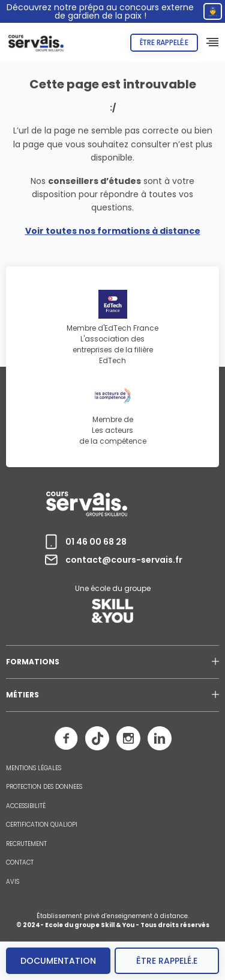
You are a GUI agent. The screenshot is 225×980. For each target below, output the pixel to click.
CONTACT (20, 863)
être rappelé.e (167, 961)
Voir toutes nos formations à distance (113, 231)
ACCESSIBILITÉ (26, 806)
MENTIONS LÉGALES (34, 768)
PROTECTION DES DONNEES (44, 787)
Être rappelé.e (164, 42)
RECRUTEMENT (26, 844)
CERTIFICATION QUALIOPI (42, 825)
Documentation (58, 961)
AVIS (13, 882)
